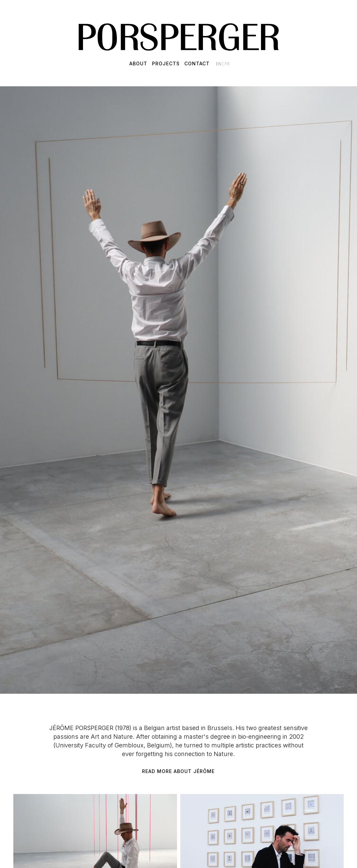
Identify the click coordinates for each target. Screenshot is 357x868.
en (219, 64)
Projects (166, 63)
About (138, 63)
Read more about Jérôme (178, 771)
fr (227, 64)
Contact (197, 63)
